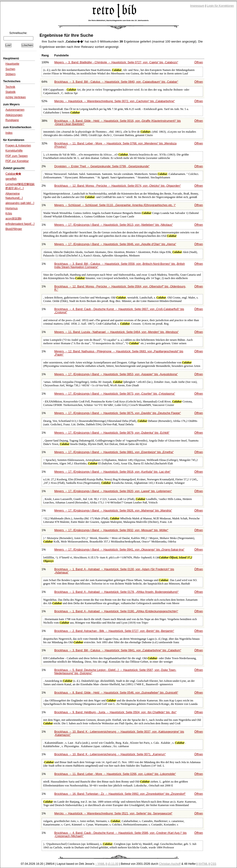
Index (9, 133)
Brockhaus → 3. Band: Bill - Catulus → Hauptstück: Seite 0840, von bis (116, 82)
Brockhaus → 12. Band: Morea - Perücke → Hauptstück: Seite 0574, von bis (118, 186)
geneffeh (11, 179)
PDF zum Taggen (16, 156)
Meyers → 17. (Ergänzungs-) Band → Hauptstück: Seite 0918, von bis (112, 472)
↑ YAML (100, 864)
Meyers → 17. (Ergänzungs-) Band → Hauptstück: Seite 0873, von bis (115, 394)
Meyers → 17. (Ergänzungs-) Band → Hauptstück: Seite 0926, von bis (113, 511)
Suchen (10, 69)
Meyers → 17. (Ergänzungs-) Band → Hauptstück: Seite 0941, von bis (119, 550)
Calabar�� (13, 174)
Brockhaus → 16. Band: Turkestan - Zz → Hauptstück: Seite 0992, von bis (120, 794)
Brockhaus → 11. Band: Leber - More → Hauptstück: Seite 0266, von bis (115, 774)
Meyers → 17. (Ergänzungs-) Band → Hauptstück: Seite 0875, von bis (118, 413)
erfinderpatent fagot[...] (20, 224)
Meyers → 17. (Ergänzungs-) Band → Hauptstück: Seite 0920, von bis (113, 491)
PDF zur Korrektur (17, 161)
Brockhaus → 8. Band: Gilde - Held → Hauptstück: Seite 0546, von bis (116, 693)
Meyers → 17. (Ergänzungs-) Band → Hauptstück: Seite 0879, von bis (112, 433)
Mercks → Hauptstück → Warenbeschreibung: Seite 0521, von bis (113, 813)
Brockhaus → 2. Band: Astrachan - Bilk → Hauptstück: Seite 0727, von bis (114, 631)
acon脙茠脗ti (13, 219)
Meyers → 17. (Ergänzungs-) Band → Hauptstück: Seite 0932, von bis (111, 530)
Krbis (9, 213)
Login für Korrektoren (220, 6)
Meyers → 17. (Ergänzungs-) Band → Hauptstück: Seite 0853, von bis (116, 374)
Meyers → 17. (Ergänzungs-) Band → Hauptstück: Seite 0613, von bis (114, 225)
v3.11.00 (113, 864)
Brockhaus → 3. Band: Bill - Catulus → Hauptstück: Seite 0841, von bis (118, 650)
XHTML (203, 864)
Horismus (11, 208)
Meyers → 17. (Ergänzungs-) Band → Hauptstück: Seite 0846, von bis (115, 244)
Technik (10, 87)
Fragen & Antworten (18, 146)
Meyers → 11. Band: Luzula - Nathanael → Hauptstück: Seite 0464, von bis (117, 332)
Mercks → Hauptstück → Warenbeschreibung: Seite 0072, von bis (115, 101)
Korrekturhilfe (14, 151)
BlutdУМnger (14, 229)
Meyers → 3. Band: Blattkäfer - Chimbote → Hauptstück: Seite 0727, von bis (116, 62)
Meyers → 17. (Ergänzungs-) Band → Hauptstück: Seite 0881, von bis (114, 452)
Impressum (197, 6)
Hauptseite (12, 64)
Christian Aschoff (170, 864)
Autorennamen (15, 110)
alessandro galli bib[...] (20, 203)
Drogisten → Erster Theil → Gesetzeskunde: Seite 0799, (102, 166)
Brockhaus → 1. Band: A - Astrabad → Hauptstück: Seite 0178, (117, 592)
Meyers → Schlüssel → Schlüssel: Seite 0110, (115, 205)
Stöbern (10, 74)
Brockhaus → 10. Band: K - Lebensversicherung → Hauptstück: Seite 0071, (110, 754)
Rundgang (12, 120)
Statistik (10, 92)
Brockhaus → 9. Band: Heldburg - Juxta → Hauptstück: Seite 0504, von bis (115, 712)
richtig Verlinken (16, 97)
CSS (213, 864)
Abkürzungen (14, 115)
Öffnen (199, 62)
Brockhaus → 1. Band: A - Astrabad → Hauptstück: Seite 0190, (116, 611)
